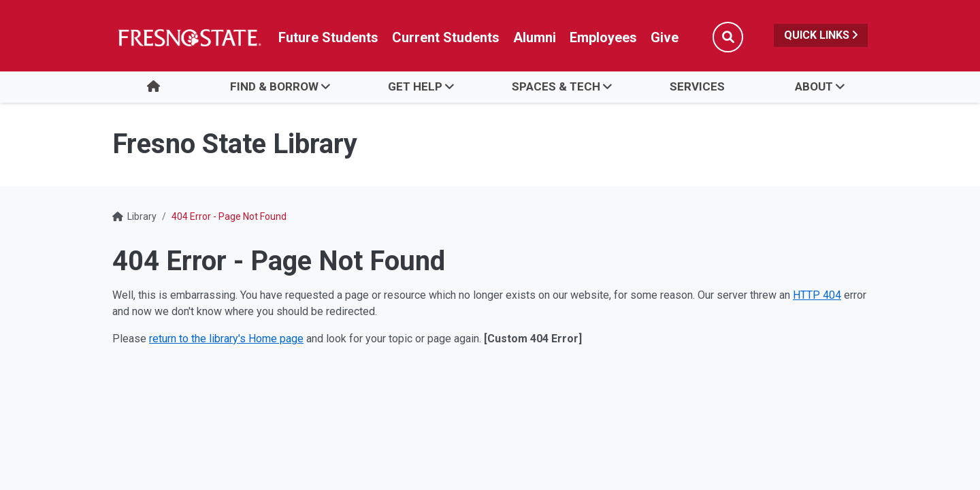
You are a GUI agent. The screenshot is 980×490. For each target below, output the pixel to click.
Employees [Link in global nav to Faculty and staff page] (603, 37)
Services (697, 86)
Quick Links (821, 35)
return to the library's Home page (226, 339)
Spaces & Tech (556, 86)
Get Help (415, 86)
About (814, 86)
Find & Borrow (274, 86)
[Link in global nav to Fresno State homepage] (189, 37)
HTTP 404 (817, 295)
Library (142, 216)
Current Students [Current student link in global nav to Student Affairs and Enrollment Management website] (446, 37)
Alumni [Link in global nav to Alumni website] (535, 37)
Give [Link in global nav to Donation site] (665, 37)
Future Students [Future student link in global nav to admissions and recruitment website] (328, 37)
